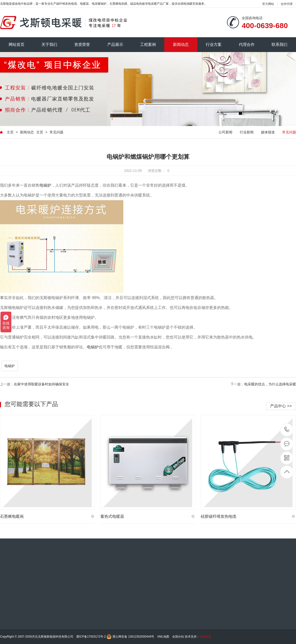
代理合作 (247, 45)
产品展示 (115, 45)
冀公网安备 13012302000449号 (133, 637)
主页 (10, 132)
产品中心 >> (281, 406)
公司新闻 (225, 132)
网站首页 (17, 45)
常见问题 (56, 132)
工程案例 (148, 45)
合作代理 (287, 4)
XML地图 (163, 637)
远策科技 (205, 637)
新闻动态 (181, 45)
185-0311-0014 (287, 430)
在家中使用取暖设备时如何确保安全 (41, 384)
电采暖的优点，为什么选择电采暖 (270, 384)
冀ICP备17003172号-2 (91, 637)
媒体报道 (268, 132)
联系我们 (279, 45)
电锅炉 (45, 185)
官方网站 (268, 4)
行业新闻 (247, 132)
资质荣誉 (82, 45)
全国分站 (178, 637)
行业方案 (214, 45)
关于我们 (49, 45)
